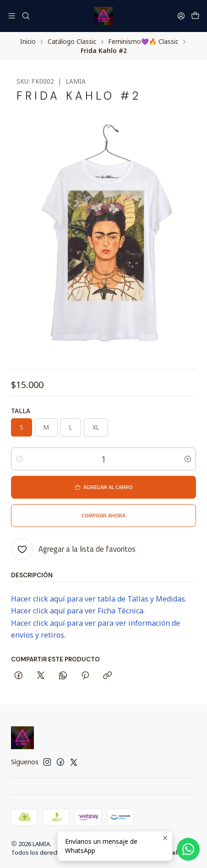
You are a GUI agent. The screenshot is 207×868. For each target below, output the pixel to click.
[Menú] (12, 16)
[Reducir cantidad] (19, 459)
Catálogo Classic (72, 42)
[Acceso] (181, 16)
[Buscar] (25, 16)
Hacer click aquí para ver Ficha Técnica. (78, 611)
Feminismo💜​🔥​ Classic (143, 42)
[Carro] (195, 16)
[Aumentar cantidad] (188, 459)
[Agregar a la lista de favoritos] (73, 549)
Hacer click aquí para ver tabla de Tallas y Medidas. (99, 599)
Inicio (28, 42)
